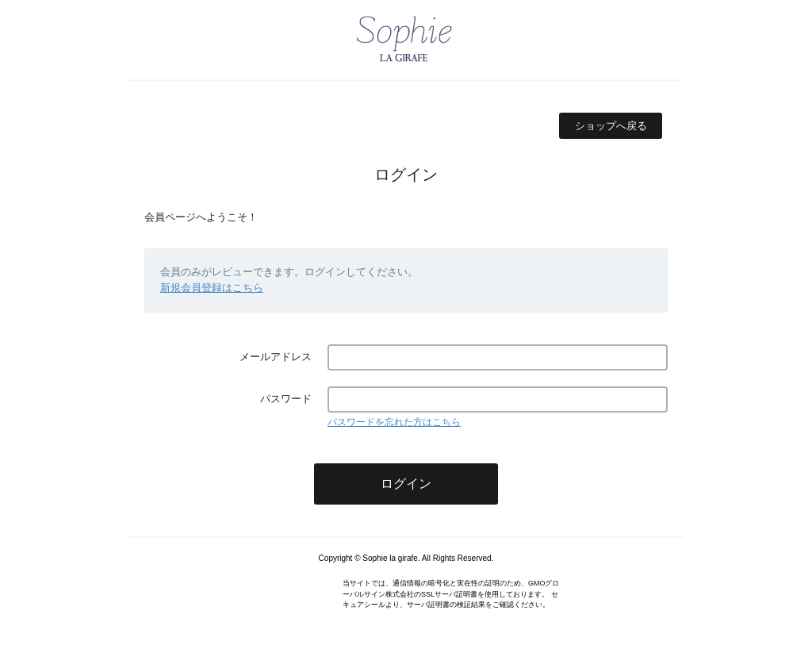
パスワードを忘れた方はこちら (394, 422)
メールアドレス (276, 357)
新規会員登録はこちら (212, 288)
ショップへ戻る (611, 126)
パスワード (286, 399)
